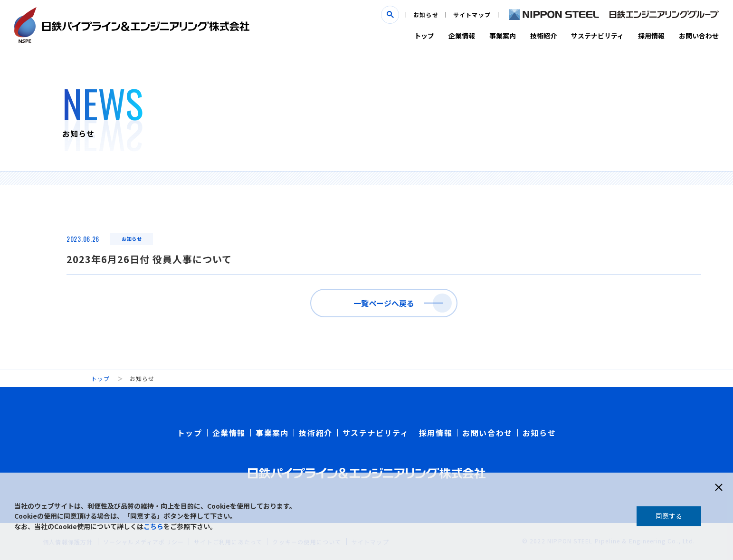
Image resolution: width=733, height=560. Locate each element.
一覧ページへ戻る (384, 303)
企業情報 (462, 36)
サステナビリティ (597, 36)
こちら (153, 526)
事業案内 (503, 36)
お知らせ (426, 14)
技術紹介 (543, 36)
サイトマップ (472, 14)
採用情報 (651, 36)
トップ (424, 36)
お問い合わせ (699, 36)
